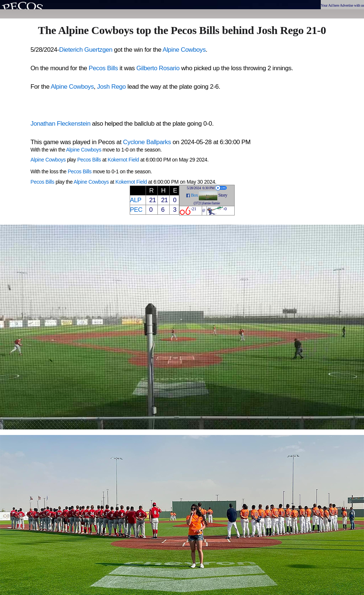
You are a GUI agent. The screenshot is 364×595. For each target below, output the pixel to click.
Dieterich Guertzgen (86, 50)
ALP (136, 200)
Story (223, 195)
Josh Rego (112, 87)
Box (195, 195)
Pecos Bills (103, 68)
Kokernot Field (123, 160)
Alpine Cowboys (184, 50)
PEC (136, 210)
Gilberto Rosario (158, 68)
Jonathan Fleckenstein (61, 124)
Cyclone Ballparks (147, 142)
